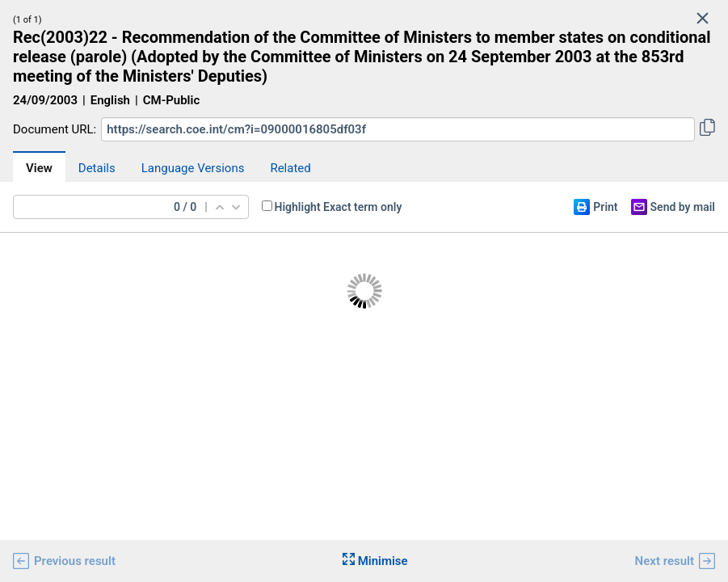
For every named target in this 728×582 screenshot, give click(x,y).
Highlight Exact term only (339, 207)
